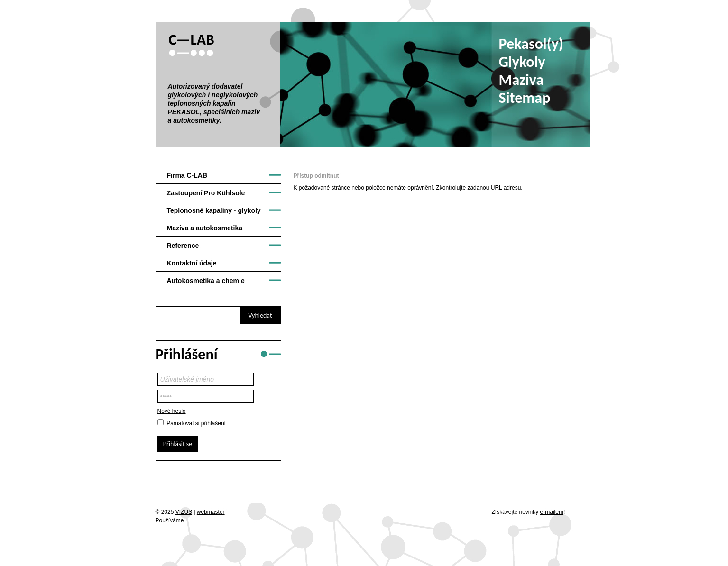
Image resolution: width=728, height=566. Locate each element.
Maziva (521, 80)
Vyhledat (260, 315)
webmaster (211, 512)
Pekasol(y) (531, 44)
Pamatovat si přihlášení (196, 423)
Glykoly (522, 62)
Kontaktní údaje (192, 263)
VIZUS (184, 512)
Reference (183, 246)
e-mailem (552, 512)
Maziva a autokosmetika (205, 228)
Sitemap (525, 98)
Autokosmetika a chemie (206, 281)
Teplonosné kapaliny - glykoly (214, 210)
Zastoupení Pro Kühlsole (206, 193)
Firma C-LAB (187, 175)
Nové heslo (172, 411)
